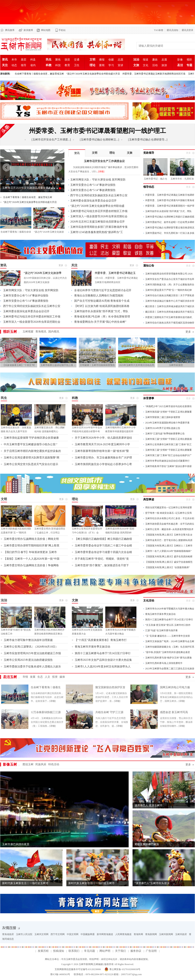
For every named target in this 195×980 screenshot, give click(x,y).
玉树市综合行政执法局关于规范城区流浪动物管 (170, 323)
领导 (24, 65)
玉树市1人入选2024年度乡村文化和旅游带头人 (103, 667)
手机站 (62, 30)
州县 (33, 60)
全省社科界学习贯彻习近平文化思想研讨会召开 (103, 290)
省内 (33, 65)
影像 (180, 60)
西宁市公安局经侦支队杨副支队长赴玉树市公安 (99, 195)
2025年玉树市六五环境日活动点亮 (137, 365)
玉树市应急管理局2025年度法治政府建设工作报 (32, 653)
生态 (40, 677)
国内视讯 (54, 332)
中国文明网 (73, 934)
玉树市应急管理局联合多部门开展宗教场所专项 (99, 227)
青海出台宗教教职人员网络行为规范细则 (99, 296)
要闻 (102, 65)
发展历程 (43, 951)
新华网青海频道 (105, 934)
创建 (111, 60)
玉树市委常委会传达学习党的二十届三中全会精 (103, 546)
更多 (188, 332)
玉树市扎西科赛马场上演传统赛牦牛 (164, 663)
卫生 (77, 65)
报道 (146, 60)
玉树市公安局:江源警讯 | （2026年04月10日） (31, 647)
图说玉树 (28, 764)
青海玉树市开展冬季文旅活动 (92, 647)
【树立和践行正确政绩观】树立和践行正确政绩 (103, 539)
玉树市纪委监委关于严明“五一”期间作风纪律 (168, 290)
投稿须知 (59, 951)
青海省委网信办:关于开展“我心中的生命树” (100, 322)
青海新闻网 (151, 934)
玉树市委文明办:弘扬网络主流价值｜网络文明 (31, 539)
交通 (77, 60)
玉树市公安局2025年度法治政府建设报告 (28, 660)
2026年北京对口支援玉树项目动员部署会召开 (97, 222)
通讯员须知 (172, 30)
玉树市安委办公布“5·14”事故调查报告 (93, 190)
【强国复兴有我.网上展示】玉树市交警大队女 (169, 535)
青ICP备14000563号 (60, 974)
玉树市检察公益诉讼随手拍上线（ (58, 365)
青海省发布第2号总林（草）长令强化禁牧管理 (102, 317)
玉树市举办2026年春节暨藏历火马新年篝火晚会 (170, 609)
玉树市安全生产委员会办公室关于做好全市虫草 (170, 279)
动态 (14, 65)
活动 (155, 65)
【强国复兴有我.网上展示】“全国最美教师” (168, 567)
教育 (67, 65)
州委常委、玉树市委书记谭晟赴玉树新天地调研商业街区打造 (154, 74)
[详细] (53, 701)
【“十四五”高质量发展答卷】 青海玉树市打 (101, 640)
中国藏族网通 (88, 934)
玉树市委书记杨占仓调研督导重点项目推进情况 (170, 228)
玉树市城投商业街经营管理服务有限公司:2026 (169, 274)
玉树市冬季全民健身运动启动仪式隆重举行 (167, 461)
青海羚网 (138, 934)
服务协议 (136, 951)
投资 (55, 677)
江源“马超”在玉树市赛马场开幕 (161, 630)
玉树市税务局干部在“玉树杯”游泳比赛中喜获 (168, 466)
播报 (102, 60)
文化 (146, 65)
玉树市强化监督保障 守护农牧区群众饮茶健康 (31, 438)
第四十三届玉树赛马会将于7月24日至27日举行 (103, 653)
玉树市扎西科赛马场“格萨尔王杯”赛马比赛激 (168, 658)
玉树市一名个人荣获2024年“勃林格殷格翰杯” (168, 551)
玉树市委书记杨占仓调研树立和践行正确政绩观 (170, 217)
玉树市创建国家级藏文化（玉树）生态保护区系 (170, 647)
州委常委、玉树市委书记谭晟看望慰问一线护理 (170, 206)
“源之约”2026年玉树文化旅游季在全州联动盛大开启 (93, 74)
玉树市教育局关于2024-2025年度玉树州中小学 (102, 444)
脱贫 (67, 60)
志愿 (120, 60)
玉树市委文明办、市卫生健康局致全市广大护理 (103, 458)
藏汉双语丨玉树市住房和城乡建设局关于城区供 (170, 306)
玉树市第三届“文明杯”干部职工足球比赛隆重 (168, 450)
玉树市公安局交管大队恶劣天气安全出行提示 (31, 464)
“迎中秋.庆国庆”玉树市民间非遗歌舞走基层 (168, 652)
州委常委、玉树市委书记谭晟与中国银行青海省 (170, 200)
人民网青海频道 (123, 934)
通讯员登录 (187, 30)
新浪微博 (28, 30)
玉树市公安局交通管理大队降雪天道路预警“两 (32, 458)
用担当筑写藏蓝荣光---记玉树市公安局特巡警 (169, 508)
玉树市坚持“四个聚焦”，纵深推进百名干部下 (102, 565)
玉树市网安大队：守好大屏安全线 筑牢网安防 (98, 180)
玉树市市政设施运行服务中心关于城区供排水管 (170, 301)
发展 (33, 677)
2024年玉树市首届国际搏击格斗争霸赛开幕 (167, 423)
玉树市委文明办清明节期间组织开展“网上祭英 (32, 546)
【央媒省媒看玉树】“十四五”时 (19, 365)
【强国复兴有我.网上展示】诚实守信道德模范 (169, 562)
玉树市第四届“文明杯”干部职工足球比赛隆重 (168, 412)
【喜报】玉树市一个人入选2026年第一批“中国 (32, 559)
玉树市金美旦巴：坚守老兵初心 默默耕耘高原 (169, 540)
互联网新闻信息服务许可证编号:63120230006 (78, 969)
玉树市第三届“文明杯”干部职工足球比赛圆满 (168, 439)
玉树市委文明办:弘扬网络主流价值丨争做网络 (31, 565)
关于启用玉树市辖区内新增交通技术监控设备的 (32, 451)
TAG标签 (159, 30)
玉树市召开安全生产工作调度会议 (23, 188)
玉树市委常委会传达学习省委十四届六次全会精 (103, 552)
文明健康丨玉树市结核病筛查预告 (97, 365)
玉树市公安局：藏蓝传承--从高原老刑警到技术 (169, 529)
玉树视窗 (28, 332)
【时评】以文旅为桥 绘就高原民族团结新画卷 (102, 306)
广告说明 (151, 951)
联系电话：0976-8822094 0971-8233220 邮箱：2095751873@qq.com (107, 974)
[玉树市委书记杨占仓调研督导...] (148, 140)
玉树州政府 (181, 934)
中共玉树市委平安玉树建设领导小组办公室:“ (31, 444)
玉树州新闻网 (166, 934)
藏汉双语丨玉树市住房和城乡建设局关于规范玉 (170, 312)
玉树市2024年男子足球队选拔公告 (163, 428)
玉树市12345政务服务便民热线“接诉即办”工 (97, 232)
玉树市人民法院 (24, 934)
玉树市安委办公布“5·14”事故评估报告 (93, 185)
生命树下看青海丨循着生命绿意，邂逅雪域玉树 (39, 74)
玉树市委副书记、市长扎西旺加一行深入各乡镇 (170, 233)
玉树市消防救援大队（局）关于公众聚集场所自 (170, 285)
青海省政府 (8, 934)
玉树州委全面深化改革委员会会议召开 (93, 201)
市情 (25, 677)
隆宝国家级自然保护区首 (110, 687)
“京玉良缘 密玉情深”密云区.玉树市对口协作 (168, 625)
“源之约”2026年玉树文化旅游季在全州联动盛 (97, 206)
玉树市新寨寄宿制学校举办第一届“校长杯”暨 (102, 451)
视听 (189, 60)
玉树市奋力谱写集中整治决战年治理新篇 (28, 640)
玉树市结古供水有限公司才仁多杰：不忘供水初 (170, 518)
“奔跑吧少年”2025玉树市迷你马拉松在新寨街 (168, 406)
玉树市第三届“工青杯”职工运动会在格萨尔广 (168, 455)
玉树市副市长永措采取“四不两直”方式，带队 (168, 211)
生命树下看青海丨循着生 (46, 687)
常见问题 (90, 951)
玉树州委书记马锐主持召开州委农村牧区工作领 (99, 211)
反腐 (164, 60)
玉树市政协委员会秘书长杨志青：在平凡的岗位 (170, 524)
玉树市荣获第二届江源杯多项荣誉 (163, 417)
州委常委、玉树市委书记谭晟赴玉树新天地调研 (170, 195)
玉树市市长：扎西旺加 (182, 179)
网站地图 (46, 30)
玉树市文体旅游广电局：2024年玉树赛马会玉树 (170, 641)
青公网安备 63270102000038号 (125, 969)
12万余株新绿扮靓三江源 (46, 712)
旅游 (164, 65)
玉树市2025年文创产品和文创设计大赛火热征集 (103, 660)
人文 (47, 677)
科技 (58, 65)
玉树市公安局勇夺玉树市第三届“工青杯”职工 (168, 444)
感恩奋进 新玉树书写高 (174, 712)
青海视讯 (41, 332)
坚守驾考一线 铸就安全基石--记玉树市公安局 (168, 513)
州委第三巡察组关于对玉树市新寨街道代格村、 (170, 317)
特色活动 (54, 764)
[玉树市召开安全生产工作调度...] (51, 140)
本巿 (14, 60)
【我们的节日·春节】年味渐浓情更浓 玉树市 (30, 552)
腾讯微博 (10, 30)
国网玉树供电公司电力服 (175, 687)
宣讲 (120, 65)
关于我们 (120, 951)
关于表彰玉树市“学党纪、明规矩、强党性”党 (102, 559)
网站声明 (105, 951)
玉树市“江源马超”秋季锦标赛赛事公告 (165, 434)
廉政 (155, 60)
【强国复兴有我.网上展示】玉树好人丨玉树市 (169, 546)
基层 (24, 60)
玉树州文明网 (41, 934)
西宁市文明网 (58, 934)
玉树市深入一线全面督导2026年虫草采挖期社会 (99, 216)
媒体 (62, 677)
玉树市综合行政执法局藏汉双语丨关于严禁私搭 (170, 295)
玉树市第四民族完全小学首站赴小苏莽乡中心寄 (103, 464)
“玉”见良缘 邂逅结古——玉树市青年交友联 (168, 636)
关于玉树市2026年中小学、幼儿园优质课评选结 (103, 438)
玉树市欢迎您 (176, 365)
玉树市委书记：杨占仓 (155, 179)
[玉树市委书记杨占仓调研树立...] (99, 140)
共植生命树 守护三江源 (109, 712)
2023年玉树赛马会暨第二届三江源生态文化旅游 (170, 669)
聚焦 (58, 60)
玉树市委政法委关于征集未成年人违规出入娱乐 (32, 667)
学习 (111, 65)
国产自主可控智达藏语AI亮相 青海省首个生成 (102, 301)
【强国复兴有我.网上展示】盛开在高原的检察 (169, 557)
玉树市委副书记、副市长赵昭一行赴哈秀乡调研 (170, 222)
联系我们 (74, 951)
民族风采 (41, 764)
